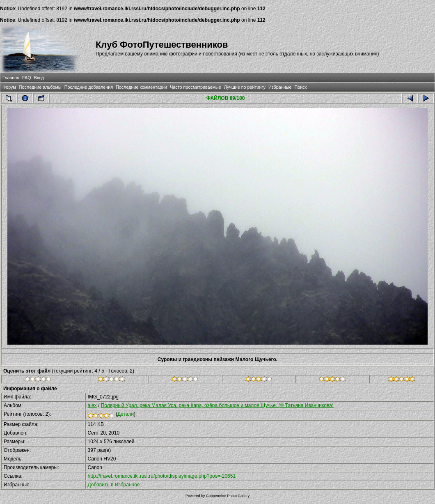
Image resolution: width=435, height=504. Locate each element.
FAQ (27, 78)
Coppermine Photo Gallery (228, 496)
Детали (126, 414)
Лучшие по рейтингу (245, 87)
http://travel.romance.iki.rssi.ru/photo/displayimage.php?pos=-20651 (162, 476)
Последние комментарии (141, 87)
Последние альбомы (40, 87)
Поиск (300, 87)
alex (92, 405)
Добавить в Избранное (114, 485)
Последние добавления (89, 87)
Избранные (280, 87)
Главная (11, 78)
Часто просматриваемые (196, 87)
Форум (9, 87)
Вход (39, 78)
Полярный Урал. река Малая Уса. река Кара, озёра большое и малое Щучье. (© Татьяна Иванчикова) (217, 405)
